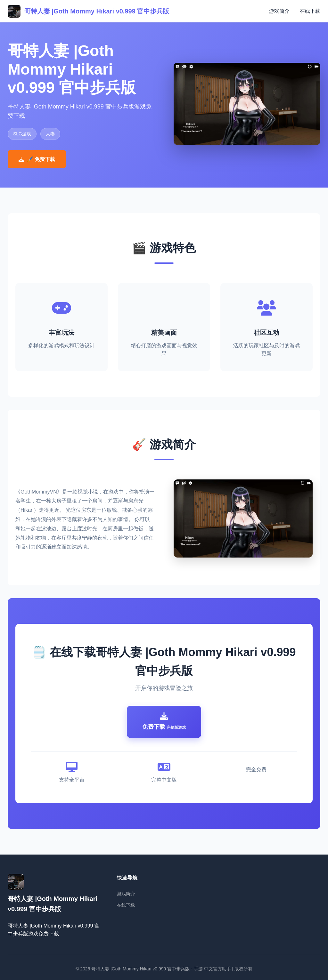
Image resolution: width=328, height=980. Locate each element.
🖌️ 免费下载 (37, 159)
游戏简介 (279, 11)
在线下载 (310, 11)
